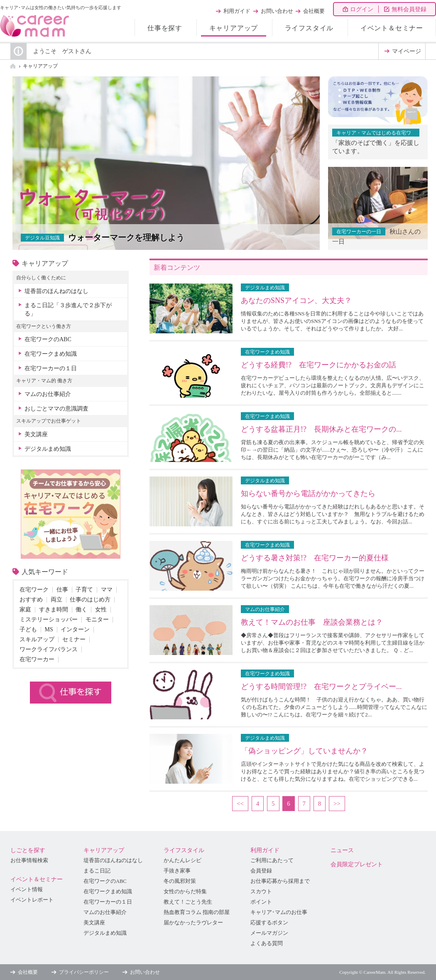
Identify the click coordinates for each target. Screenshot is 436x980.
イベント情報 (27, 890)
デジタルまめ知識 (48, 449)
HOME (13, 66)
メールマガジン (269, 933)
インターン (75, 629)
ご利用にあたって (272, 860)
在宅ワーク (34, 590)
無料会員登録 (409, 9)
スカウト (261, 892)
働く (81, 610)
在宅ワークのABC (48, 339)
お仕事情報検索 (29, 860)
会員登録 (261, 871)
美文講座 (36, 434)
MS (49, 629)
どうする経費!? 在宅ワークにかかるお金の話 (318, 365)
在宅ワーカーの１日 (51, 368)
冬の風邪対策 (180, 881)
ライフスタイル (309, 28)
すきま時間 (54, 610)
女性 (101, 610)
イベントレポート (32, 900)
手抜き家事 (177, 871)
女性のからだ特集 (185, 892)
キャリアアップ (234, 28)
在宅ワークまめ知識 (51, 354)
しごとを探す (28, 850)
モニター (97, 620)
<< (240, 804)
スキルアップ (37, 639)
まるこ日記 (97, 871)
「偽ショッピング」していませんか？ (304, 751)
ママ (107, 590)
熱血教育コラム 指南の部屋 (197, 912)
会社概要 (314, 11)
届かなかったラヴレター (193, 923)
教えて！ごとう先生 (188, 902)
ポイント (261, 902)
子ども (28, 629)
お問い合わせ (277, 11)
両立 (56, 600)
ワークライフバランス (49, 649)
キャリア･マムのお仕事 (279, 912)
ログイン (362, 9)
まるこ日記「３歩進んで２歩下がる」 (68, 309)
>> (337, 804)
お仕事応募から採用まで (280, 881)
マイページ (407, 51)
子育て (84, 590)
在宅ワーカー (37, 659)
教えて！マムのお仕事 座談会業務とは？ (312, 622)
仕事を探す (165, 28)
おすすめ (31, 600)
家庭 (25, 610)
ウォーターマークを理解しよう (126, 237)
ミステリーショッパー (49, 620)
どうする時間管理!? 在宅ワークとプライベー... (321, 687)
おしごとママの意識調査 (56, 409)
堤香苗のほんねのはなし (56, 291)
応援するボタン (269, 923)
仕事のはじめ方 (90, 600)
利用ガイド (237, 11)
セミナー (74, 639)
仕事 (62, 590)
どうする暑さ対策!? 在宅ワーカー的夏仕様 (315, 558)
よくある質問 (267, 943)
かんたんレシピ (182, 860)
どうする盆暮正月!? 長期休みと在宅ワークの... (321, 429)
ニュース (342, 850)
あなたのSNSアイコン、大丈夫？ (296, 301)
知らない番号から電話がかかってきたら (308, 494)
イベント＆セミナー (392, 28)
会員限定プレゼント (357, 864)
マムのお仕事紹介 (48, 394)
